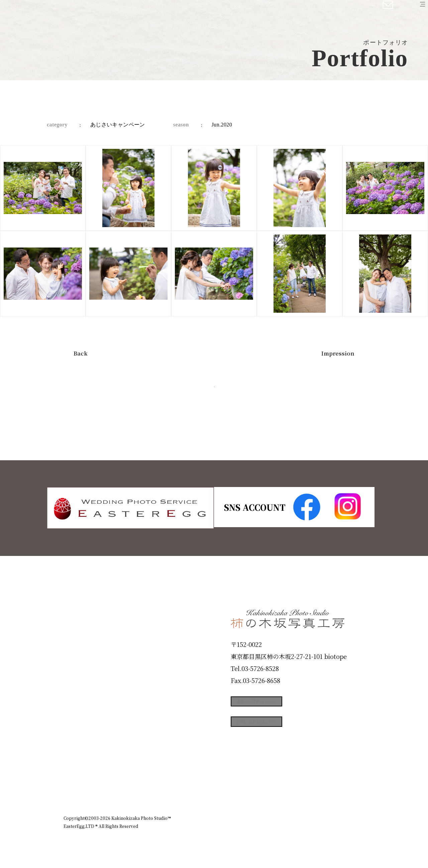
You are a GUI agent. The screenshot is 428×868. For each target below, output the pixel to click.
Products (82, 664)
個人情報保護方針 (346, 789)
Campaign (86, 712)
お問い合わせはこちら (281, 735)
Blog (74, 760)
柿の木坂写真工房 (60, 13)
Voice (76, 736)
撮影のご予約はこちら (281, 705)
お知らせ (306, 789)
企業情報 (275, 789)
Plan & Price (91, 616)
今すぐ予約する (214, 395)
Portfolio (83, 688)
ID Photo (83, 641)
